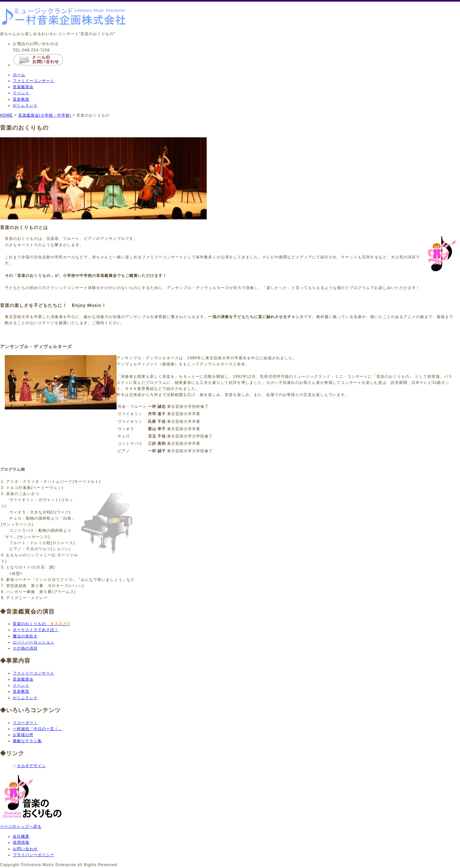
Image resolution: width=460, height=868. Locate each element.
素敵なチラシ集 (27, 741)
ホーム (19, 75)
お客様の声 (23, 735)
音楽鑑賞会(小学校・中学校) (45, 115)
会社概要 (21, 836)
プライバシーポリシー (34, 855)
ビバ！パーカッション (34, 642)
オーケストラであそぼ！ (36, 630)
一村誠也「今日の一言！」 (38, 729)
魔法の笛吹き (25, 636)
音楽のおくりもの (41, 624)
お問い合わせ (25, 849)
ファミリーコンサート (34, 81)
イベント (21, 93)
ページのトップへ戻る (21, 826)
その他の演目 (25, 648)
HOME (6, 115)
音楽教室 (21, 99)
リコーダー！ (25, 723)
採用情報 (21, 842)
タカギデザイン (31, 766)
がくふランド (25, 105)
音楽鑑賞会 (23, 87)
